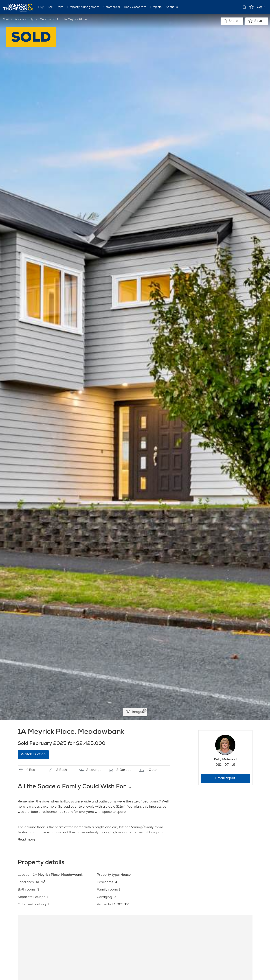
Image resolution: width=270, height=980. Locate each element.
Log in (261, 7)
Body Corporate (135, 7)
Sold (6, 20)
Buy (41, 7)
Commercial (112, 7)
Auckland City (24, 20)
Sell (50, 7)
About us (172, 7)
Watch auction (33, 755)
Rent (60, 7)
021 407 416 (225, 765)
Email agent (225, 779)
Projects (156, 7)
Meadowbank (49, 20)
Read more (26, 840)
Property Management (83, 7)
